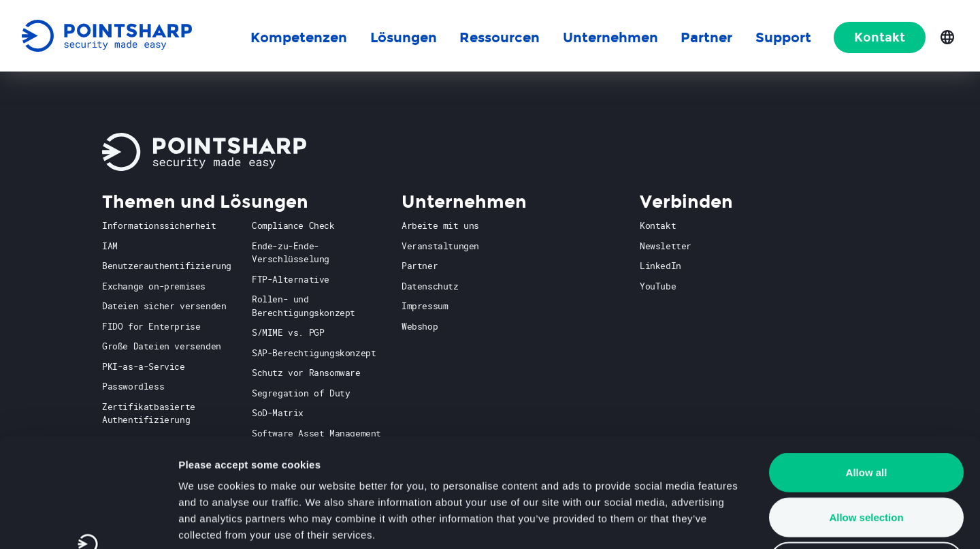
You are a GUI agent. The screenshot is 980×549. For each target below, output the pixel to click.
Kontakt (880, 37)
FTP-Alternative (291, 279)
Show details (714, 522)
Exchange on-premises (154, 286)
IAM (110, 246)
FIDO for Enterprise (151, 326)
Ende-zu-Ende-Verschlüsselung (291, 253)
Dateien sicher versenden (164, 306)
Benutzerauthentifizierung (167, 266)
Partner (420, 266)
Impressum (425, 306)
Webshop (420, 326)
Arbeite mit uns (440, 225)
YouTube (658, 286)
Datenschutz (430, 286)
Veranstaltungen (440, 246)
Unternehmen (610, 37)
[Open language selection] (947, 36)
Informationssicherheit (159, 225)
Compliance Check (293, 225)
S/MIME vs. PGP (288, 332)
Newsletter (666, 246)
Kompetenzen (299, 37)
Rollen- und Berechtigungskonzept (304, 306)
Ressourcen (500, 37)
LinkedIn (660, 266)
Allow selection (866, 415)
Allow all (867, 370)
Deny (867, 459)
